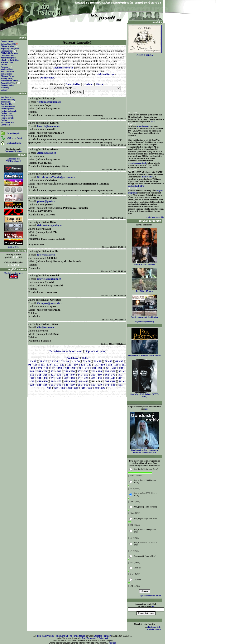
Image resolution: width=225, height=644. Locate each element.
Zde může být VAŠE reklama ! (13, 160)
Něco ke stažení (8, 71)
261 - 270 (70, 371)
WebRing (5, 88)
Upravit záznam (95, 351)
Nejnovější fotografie (10, 49)
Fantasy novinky (8, 99)
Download (5, 125)
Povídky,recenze (8, 106)
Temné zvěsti (6, 74)
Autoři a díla (6, 104)
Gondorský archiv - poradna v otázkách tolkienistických (145, 450)
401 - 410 (70, 378)
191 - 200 (70, 368)
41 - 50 (76, 361)
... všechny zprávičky (155, 217)
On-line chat (6, 113)
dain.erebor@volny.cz (50, 225)
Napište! (113, 643)
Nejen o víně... (145, 54)
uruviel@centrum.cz (49, 279)
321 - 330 (56, 375)
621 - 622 (100, 388)
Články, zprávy (7, 46)
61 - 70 (98, 361)
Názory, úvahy (7, 78)
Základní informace (9, 53)
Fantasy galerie (7, 109)
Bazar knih (6, 102)
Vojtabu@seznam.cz (49, 102)
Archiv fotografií (8, 58)
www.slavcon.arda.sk (137, 163)
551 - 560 (83, 385)
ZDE (153, 122)
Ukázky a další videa (10, 60)
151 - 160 (113, 365)
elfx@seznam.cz (46, 327)
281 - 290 (97, 371)
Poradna (4, 67)
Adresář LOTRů (8, 83)
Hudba (4, 65)
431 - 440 (110, 378)
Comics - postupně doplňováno (145, 316)
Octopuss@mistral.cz (49, 303)
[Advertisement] (77, 30)
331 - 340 (69, 375)
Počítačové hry (7, 122)
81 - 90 (119, 361)
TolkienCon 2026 (10, 44)
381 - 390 (42, 378)
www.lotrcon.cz (144, 126)
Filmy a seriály (7, 118)
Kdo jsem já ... (7, 97)
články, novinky (154, 627)
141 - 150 (100, 365)
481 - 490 (83, 381)
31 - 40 (65, 361)
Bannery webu (7, 85)
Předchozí (72, 358)
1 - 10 (33, 361)
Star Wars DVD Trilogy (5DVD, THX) (145, 394)
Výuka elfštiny (7, 69)
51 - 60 (87, 361)
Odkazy (4, 90)
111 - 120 (59, 365)
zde (147, 409)
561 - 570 (97, 385)
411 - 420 (83, 378)
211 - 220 (97, 368)
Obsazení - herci (8, 55)
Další (85, 358)
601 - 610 (73, 388)
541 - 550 (70, 385)
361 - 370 (110, 375)
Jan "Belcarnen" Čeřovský (95, 638)
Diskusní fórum (8, 76)
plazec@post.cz (46, 201)
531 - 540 (56, 385)
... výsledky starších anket (149, 596)
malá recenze (148, 177)
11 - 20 (43, 361)
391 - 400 (56, 378)
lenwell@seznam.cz (48, 126)
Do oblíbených (13, 133)
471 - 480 (70, 381)
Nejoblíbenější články (145, 322)
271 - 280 (83, 371)
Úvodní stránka (8, 42)
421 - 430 (96, 378)
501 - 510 (110, 381)
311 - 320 (42, 375)
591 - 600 (59, 388)
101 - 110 (46, 365)
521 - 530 (42, 385)
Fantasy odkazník (9, 111)
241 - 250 (42, 371)
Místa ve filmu (7, 62)
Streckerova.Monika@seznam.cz (56, 177)
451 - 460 (42, 381)
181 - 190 (57, 368)
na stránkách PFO (136, 186)
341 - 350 (83, 375)
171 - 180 (43, 368)
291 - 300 (110, 371)
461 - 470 (56, 381)
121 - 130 (72, 365)
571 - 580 (110, 385)
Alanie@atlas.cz (46, 153)
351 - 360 (96, 375)
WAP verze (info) (14, 138)
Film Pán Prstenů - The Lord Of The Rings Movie (61, 636)
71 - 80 (108, 361)
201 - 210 (84, 368)
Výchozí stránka (14, 143)
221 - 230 (111, 368)
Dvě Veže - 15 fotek (145, 290)
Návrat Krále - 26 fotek (145, 263)
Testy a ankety (7, 116)
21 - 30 (54, 361)
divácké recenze (154, 629)
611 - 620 (87, 388)
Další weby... (13, 247)
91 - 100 (33, 365)
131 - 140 (86, 365)
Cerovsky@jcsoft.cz (13, 151)
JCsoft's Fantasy (102, 636)
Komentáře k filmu (9, 81)
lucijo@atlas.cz (46, 255)
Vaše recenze (6, 51)
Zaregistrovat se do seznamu (66, 351)
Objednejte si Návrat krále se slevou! (145, 354)
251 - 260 (56, 371)
